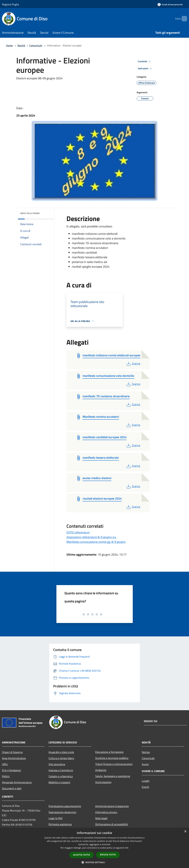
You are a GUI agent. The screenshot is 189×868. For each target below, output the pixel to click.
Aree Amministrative (14, 758)
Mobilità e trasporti (59, 782)
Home (9, 45)
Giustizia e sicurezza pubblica (112, 758)
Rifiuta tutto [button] (108, 855)
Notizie (146, 752)
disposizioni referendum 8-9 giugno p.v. (91, 537)
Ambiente (101, 770)
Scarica (133, 363)
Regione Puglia (10, 4)
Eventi (145, 787)
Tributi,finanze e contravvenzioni (114, 764)
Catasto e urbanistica (61, 776)
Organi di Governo (12, 752)
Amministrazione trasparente (112, 806)
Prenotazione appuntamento (65, 806)
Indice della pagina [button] (30, 213)
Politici (6, 776)
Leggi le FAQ (56, 818)
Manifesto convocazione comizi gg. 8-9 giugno (96, 542)
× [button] (185, 832)
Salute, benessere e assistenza (113, 776)
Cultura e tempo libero (61, 758)
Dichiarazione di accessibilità (111, 824)
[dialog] (94, 848)
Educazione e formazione (109, 752)
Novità (21, 45)
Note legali (101, 818)
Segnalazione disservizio (62, 812)
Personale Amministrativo (17, 782)
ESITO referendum (78, 532)
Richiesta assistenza (60, 824)
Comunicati (36, 45)
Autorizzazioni (103, 782)
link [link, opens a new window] (127, 848)
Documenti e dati (12, 788)
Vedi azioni (145, 69)
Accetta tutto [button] (82, 855)
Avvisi (145, 764)
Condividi (145, 62)
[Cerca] (183, 19)
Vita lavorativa (57, 764)
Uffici (5, 764)
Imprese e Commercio (61, 770)
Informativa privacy (106, 812)
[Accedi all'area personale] (170, 4)
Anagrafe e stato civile (61, 752)
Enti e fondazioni (12, 770)
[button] (95, 862)
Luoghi (146, 781)
